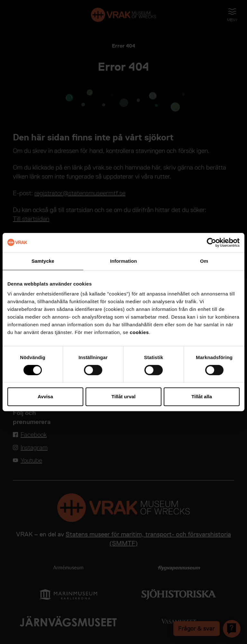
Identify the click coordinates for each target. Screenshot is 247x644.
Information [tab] (123, 261)
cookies (139, 332)
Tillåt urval (124, 397)
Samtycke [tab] (43, 261)
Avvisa (45, 397)
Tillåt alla (202, 397)
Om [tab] (204, 261)
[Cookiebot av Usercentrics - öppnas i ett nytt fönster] (211, 243)
